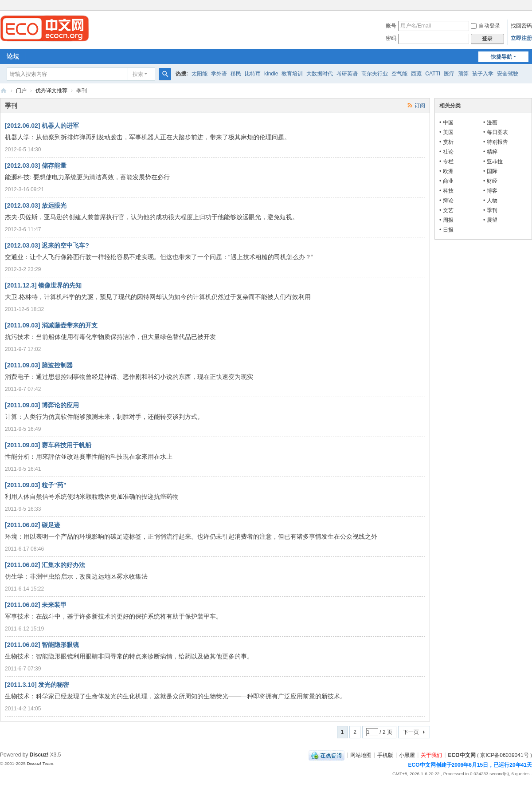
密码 (391, 38)
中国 (448, 122)
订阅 (420, 106)
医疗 (449, 74)
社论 (448, 152)
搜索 (138, 74)
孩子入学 (483, 74)
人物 (492, 201)
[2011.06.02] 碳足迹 (33, 525)
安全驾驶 (508, 74)
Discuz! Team (40, 763)
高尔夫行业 (375, 74)
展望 (492, 220)
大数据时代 (320, 74)
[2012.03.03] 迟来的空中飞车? (47, 245)
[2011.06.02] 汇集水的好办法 (45, 565)
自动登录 (485, 26)
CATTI (433, 74)
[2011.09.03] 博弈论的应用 (42, 405)
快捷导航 (501, 57)
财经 (492, 181)
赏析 (448, 142)
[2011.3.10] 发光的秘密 (37, 685)
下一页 (411, 732)
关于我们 (431, 755)
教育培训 (292, 74)
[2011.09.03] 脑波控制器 (39, 365)
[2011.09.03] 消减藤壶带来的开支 (51, 325)
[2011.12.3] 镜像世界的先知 (43, 285)
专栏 (448, 162)
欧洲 (448, 171)
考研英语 (347, 74)
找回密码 (521, 26)
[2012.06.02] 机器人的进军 (42, 126)
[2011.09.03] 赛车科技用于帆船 (48, 445)
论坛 (13, 56)
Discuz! (39, 755)
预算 (463, 74)
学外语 (219, 74)
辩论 (448, 201)
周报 (448, 220)
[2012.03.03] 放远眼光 (36, 205)
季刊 (492, 210)
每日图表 (497, 132)
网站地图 (361, 755)
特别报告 (497, 142)
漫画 (492, 122)
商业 (448, 181)
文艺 (448, 210)
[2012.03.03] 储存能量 (36, 166)
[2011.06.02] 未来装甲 (36, 605)
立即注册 (521, 38)
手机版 (385, 755)
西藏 (416, 74)
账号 (391, 26)
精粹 (492, 152)
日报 (448, 230)
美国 (448, 132)
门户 (21, 91)
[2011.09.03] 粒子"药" (36, 485)
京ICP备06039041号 (504, 755)
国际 (492, 171)
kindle (271, 74)
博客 (492, 191)
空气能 (399, 74)
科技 (448, 191)
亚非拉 (495, 162)
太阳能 (199, 74)
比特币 (253, 74)
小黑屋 (407, 755)
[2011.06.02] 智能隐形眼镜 (42, 645)
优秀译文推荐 (51, 91)
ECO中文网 (4, 91)
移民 (236, 74)
